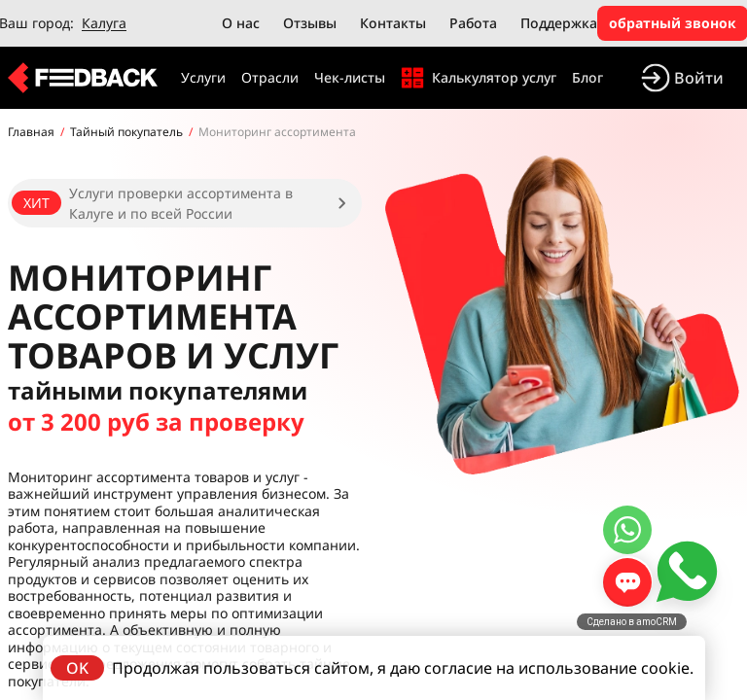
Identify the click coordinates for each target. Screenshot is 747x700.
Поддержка (559, 23)
